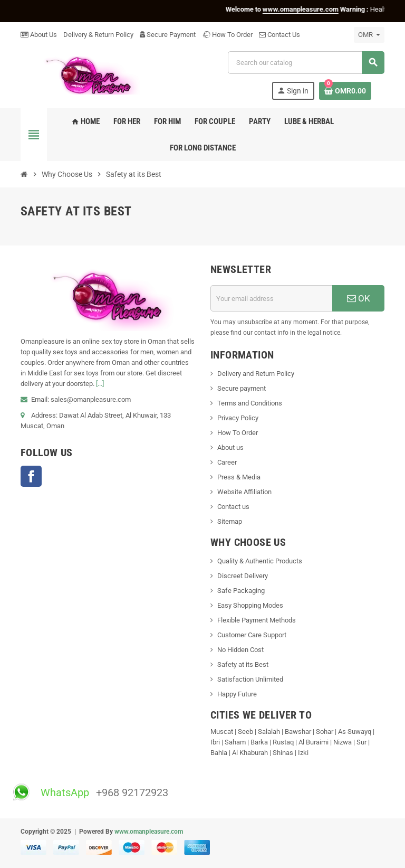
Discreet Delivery (243, 576)
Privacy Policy (238, 418)
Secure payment (242, 388)
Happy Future (237, 694)
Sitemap (230, 521)
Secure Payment (168, 35)
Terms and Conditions (250, 403)
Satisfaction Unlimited (250, 679)
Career (227, 462)
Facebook (31, 476)
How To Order (227, 35)
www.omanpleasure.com (149, 832)
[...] (100, 384)
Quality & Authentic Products (260, 561)
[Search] (306, 63)
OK (359, 298)
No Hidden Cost (240, 650)
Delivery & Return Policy (98, 35)
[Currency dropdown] (369, 35)
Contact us (233, 507)
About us (230, 447)
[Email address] (272, 298)
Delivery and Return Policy (256, 374)
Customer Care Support (252, 635)
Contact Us (279, 35)
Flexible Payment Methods (257, 620)
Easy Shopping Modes (250, 605)
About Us (39, 35)
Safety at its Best (243, 664)
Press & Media (239, 477)
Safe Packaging (241, 591)
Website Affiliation (244, 492)
